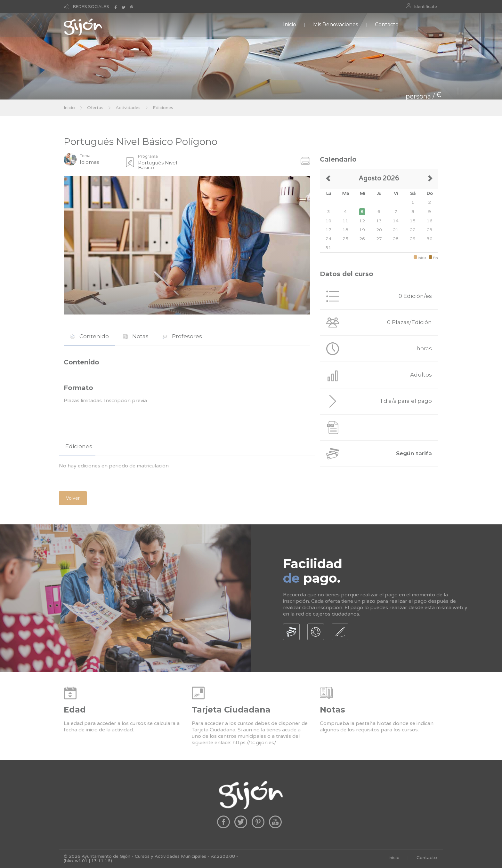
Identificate (426, 7)
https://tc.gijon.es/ (254, 743)
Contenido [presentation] (89, 336)
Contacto (387, 24)
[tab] (89, 336)
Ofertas (95, 108)
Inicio (290, 24)
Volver (73, 498)
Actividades (128, 108)
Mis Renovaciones (336, 24)
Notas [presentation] (136, 336)
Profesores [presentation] (182, 336)
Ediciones (163, 108)
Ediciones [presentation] (79, 446)
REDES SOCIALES (91, 7)
